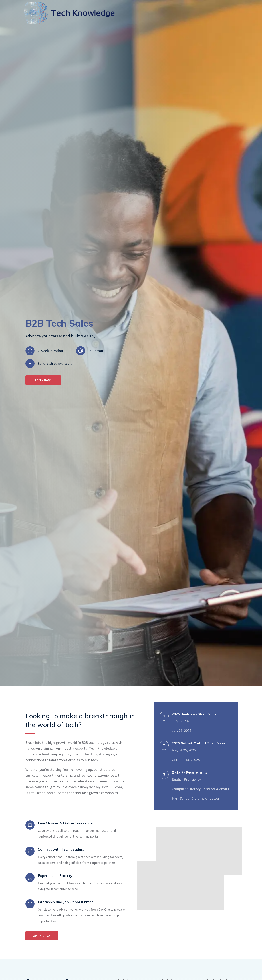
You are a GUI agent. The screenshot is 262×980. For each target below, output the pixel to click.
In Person (96, 351)
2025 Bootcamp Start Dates (194, 714)
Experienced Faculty (55, 876)
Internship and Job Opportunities (66, 902)
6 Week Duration (50, 351)
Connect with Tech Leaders (61, 849)
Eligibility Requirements (190, 772)
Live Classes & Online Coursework (67, 823)
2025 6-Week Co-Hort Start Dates (199, 743)
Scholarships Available (55, 363)
